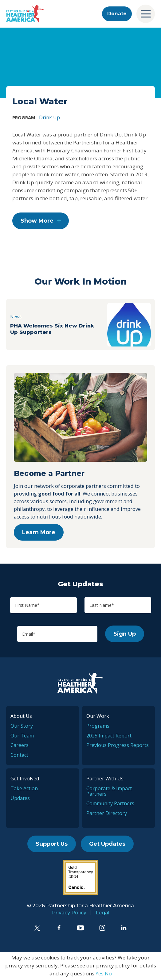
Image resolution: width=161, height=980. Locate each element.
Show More (37, 222)
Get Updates (107, 845)
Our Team (22, 737)
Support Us (52, 845)
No (108, 974)
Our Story (22, 727)
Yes (100, 974)
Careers (20, 746)
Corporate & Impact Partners (109, 792)
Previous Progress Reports (118, 746)
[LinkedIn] (124, 929)
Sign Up (125, 635)
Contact (19, 756)
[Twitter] (37, 929)
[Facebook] (59, 929)
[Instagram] (102, 929)
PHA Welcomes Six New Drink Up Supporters (53, 330)
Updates (20, 799)
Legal (102, 914)
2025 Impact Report (109, 737)
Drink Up (49, 117)
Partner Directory (107, 814)
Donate (116, 14)
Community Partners (110, 804)
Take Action (24, 789)
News (16, 317)
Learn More (39, 534)
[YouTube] (80, 929)
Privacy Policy (69, 914)
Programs (98, 727)
